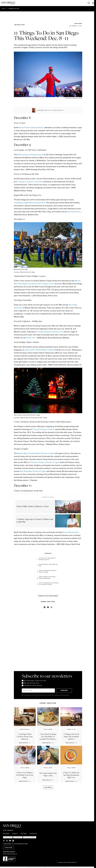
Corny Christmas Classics (43, 429)
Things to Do (14, 9)
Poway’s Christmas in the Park (31, 182)
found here (31, 338)
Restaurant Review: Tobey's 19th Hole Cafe (48, 565)
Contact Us (33, 834)
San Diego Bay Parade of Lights (33, 471)
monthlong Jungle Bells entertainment (29, 203)
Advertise (6, 834)
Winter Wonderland (70, 532)
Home (3, 9)
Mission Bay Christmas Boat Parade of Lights (36, 453)
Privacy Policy (8, 837)
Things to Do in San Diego (48, 596)
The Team (24, 834)
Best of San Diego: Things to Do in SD (34, 681)
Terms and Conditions (30, 837)
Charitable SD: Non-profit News (32, 686)
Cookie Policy (18, 837)
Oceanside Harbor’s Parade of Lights (44, 462)
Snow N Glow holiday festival (31, 127)
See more (48, 787)
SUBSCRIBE (65, 691)
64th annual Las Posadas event (30, 155)
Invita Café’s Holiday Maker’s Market (39, 350)
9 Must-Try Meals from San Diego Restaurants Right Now (47, 578)
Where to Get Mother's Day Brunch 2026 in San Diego (48, 571)
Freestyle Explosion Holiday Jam (50, 332)
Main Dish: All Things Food (30, 683)
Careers (15, 834)
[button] (44, 607)
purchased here (74, 212)
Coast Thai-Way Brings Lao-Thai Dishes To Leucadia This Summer (49, 584)
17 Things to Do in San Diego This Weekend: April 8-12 (47, 559)
